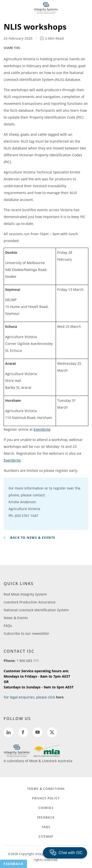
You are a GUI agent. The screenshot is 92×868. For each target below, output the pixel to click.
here (60, 697)
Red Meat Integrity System (25, 594)
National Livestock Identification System (36, 610)
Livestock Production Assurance (30, 602)
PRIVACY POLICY (46, 798)
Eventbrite (42, 429)
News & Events (16, 618)
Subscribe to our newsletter (26, 633)
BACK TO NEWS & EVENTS (30, 538)
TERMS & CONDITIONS (46, 789)
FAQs (8, 626)
